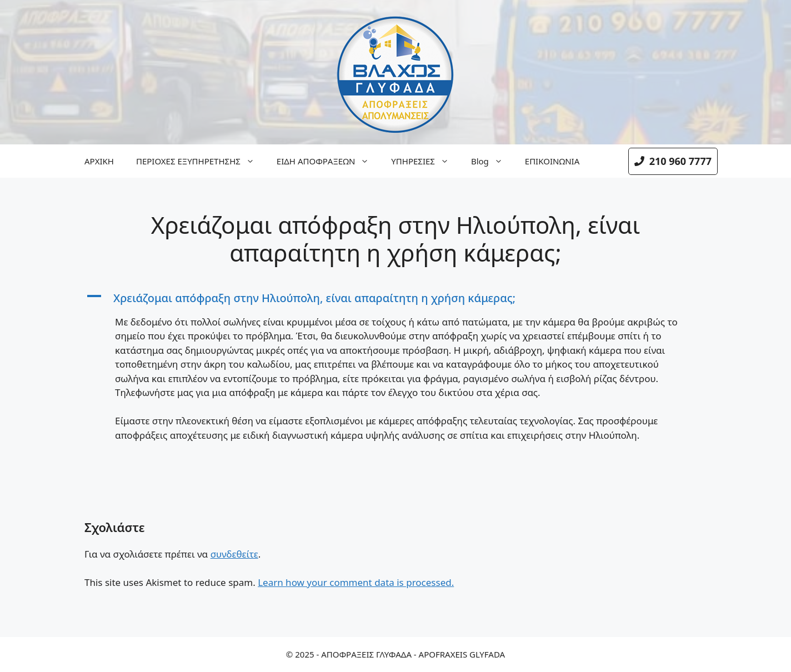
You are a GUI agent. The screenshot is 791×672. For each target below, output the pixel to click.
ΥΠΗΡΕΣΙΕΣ (425, 161)
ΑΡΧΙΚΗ (99, 161)
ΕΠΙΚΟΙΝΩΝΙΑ (552, 161)
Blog (492, 161)
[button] (395, 298)
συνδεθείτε (234, 554)
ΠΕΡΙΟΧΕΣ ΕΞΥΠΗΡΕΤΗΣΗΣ (201, 161)
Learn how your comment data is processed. (356, 582)
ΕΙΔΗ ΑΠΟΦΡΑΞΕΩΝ (328, 161)
